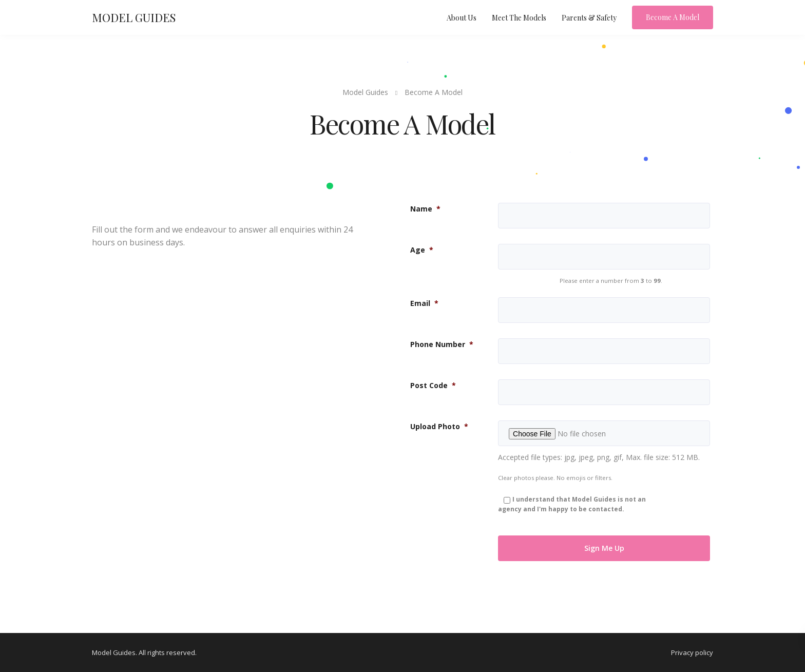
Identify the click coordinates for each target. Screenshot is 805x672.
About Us (462, 18)
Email (424, 303)
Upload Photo (439, 426)
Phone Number (442, 344)
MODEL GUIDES (134, 17)
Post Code (433, 385)
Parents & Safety (589, 18)
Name (425, 209)
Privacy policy (692, 652)
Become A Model (673, 17)
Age (422, 250)
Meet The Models (519, 18)
